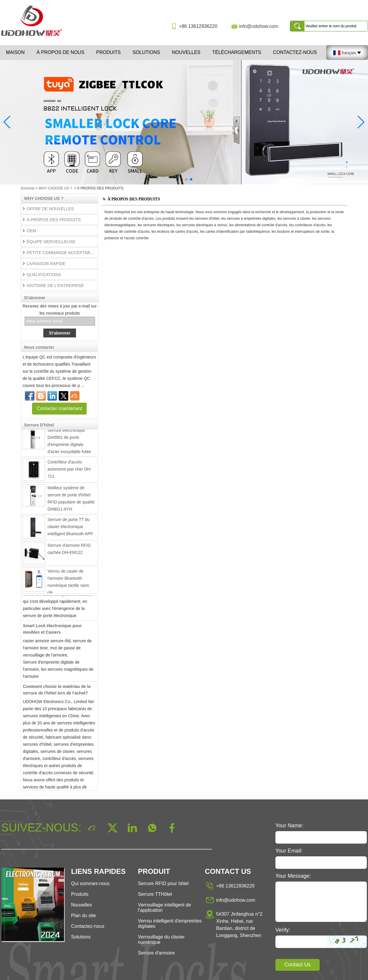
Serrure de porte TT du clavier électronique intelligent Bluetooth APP (70, 529)
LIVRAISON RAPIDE (46, 264)
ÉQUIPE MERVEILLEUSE (51, 242)
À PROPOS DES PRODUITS (54, 220)
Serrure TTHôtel (155, 894)
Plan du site (83, 916)
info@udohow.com (258, 26)
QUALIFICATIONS (44, 275)
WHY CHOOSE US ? (55, 188)
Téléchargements (237, 52)
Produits (108, 52)
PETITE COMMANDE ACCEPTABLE (61, 253)
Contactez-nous (295, 52)
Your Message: (293, 876)
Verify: (283, 930)
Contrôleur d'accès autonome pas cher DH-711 (70, 471)
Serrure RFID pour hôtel (163, 883)
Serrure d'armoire (156, 953)
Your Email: (289, 851)
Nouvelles (186, 52)
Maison (15, 52)
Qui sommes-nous (90, 883)
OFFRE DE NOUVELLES (50, 209)
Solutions (146, 52)
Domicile (28, 188)
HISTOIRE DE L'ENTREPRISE (55, 286)
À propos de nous (60, 52)
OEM (31, 231)
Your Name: (289, 826)
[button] (177, 179)
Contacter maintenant (60, 408)
